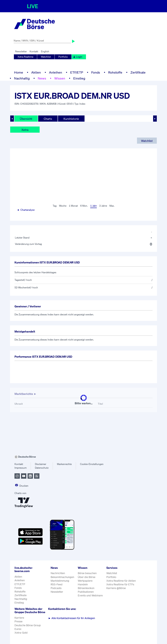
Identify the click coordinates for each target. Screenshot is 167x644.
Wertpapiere (85, 581)
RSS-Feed (57, 584)
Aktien (36, 72)
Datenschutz (42, 468)
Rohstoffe (115, 72)
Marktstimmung (60, 581)
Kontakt (34, 51)
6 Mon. (84, 206)
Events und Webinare (90, 595)
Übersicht (26, 119)
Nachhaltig (22, 78)
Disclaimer (41, 464)
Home (19, 72)
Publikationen (86, 592)
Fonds (96, 72)
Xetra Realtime (25, 57)
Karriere (19, 618)
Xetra (25, 130)
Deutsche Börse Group (28, 625)
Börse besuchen (87, 573)
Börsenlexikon (86, 588)
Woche (63, 206)
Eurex (18, 629)
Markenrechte (64, 464)
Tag (55, 206)
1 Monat (73, 206)
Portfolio (63, 57)
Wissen (60, 78)
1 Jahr (94, 206)
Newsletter (21, 51)
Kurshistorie (71, 119)
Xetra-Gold (21, 633)
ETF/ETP (77, 72)
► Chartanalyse (26, 210)
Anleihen (56, 72)
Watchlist (46, 57)
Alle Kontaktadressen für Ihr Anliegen (72, 618)
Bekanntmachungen (62, 577)
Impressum (21, 468)
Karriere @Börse (116, 588)
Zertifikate (138, 72)
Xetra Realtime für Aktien (121, 581)
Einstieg (79, 78)
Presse (18, 621)
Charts (48, 119)
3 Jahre (103, 206)
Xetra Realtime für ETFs (120, 584)
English (45, 51)
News (42, 78)
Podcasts (56, 588)
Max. (112, 206)
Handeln (83, 584)
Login (78, 57)
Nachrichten (58, 573)
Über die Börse (87, 577)
